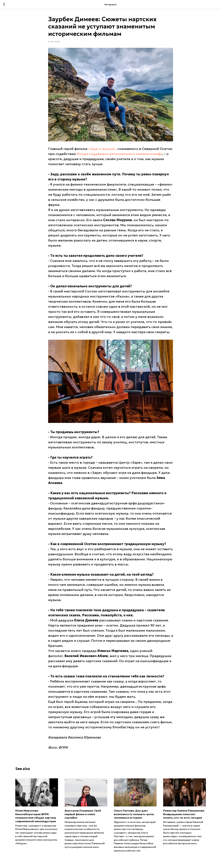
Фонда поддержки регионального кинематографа (119, 154)
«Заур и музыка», (102, 149)
